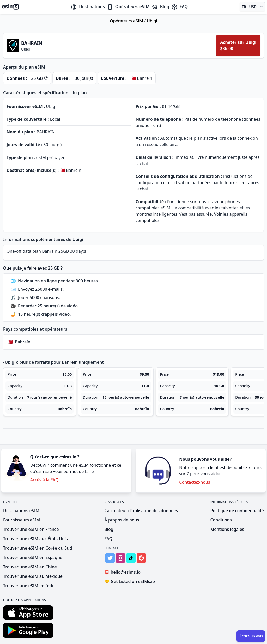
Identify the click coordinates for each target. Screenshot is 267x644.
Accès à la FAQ (44, 480)
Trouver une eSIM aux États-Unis (35, 539)
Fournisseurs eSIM (22, 520)
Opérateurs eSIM (128, 7)
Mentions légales (227, 529)
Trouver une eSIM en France (31, 529)
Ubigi (152, 21)
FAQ (180, 7)
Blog (160, 7)
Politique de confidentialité (237, 511)
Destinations (88, 7)
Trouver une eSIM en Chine (30, 567)
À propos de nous (122, 520)
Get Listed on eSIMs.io (130, 581)
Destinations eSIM (21, 511)
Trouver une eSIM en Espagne (33, 557)
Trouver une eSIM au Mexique (33, 576)
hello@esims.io (123, 572)
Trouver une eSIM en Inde (29, 586)
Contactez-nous (195, 482)
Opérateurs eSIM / (128, 21)
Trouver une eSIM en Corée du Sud (38, 548)
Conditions (221, 520)
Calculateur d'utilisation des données (141, 511)
